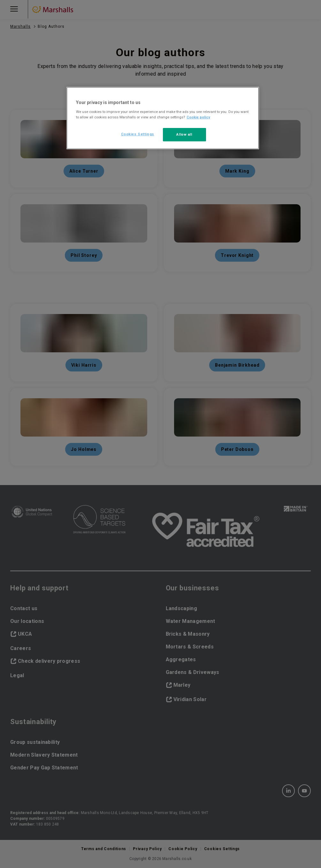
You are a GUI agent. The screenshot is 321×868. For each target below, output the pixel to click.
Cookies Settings (138, 134)
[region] (163, 118)
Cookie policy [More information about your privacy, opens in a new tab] (198, 117)
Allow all (184, 134)
